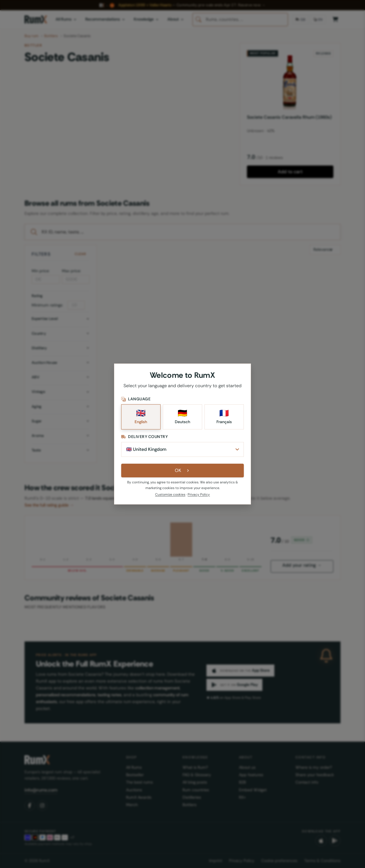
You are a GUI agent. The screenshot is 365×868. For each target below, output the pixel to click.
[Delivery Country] (182, 449)
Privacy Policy (199, 494)
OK (183, 470)
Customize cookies (170, 494)
